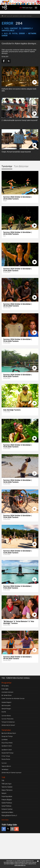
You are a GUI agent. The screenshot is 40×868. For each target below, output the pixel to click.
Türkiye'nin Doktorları (8, 722)
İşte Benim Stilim (7, 746)
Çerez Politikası (6, 806)
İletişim (4, 793)
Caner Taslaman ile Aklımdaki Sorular (13, 698)
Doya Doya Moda (7, 743)
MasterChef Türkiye (7, 753)
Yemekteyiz (5, 769)
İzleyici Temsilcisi (7, 790)
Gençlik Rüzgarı (6, 709)
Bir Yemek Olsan (7, 695)
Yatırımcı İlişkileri (7, 787)
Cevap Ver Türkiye (7, 736)
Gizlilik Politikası (7, 803)
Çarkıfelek (5, 739)
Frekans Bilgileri (7, 800)
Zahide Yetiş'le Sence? (8, 725)
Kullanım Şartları (7, 809)
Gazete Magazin (6, 702)
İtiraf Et (4, 712)
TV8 (3, 781)
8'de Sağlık (5, 689)
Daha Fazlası (5, 820)
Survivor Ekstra (6, 716)
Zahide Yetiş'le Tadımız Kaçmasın (11, 773)
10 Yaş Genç (5, 686)
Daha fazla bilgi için (20, 865)
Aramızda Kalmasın (7, 692)
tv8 (4, 16)
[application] (20, 29)
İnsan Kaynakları (7, 796)
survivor (9, 16)
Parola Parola (6, 759)
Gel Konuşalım (6, 705)
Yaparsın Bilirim (6, 766)
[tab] (7, 167)
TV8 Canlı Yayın (26, 8)
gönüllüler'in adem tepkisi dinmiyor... (23, 16)
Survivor (4, 763)
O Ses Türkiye (6, 756)
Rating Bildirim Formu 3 (9, 815)
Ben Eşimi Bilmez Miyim (9, 733)
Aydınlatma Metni (7, 812)
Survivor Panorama (7, 719)
